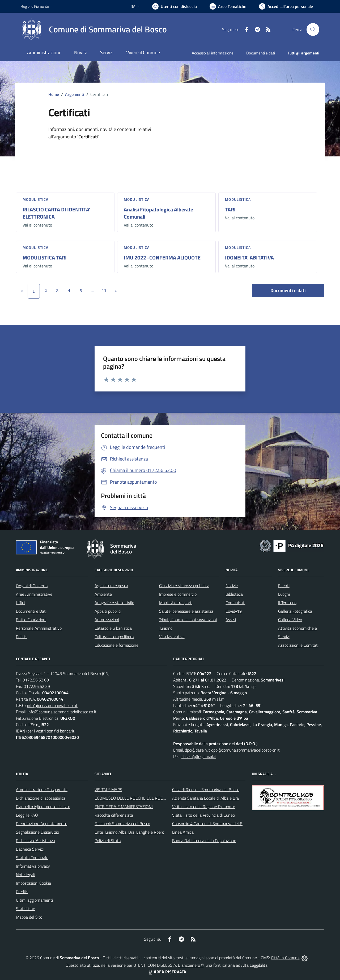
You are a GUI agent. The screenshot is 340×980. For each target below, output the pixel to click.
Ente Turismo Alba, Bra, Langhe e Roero (129, 832)
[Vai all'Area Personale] (286, 6)
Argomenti (75, 94)
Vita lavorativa (172, 637)
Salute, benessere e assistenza (186, 611)
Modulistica (35, 199)
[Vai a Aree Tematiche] (228, 6)
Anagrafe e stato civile (114, 603)
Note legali (25, 875)
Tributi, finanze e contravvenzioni (188, 620)
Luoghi (284, 594)
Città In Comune (285, 958)
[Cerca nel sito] (313, 29)
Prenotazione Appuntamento (42, 824)
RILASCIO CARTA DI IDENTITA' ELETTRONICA (56, 213)
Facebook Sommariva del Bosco (122, 824)
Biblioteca (234, 594)
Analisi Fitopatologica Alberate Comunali (158, 213)
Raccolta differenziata (114, 815)
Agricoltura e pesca (111, 586)
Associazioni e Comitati (298, 645)
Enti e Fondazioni (31, 620)
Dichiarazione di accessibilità (41, 798)
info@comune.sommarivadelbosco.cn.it (62, 712)
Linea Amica (183, 832)
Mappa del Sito (29, 917)
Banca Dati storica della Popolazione (204, 841)
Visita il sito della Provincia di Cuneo (203, 815)
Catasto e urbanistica (113, 628)
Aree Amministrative (34, 594)
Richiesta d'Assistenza (35, 841)
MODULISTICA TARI (45, 257)
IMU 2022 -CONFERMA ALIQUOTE (162, 257)
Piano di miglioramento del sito (43, 807)
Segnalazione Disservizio (37, 832)
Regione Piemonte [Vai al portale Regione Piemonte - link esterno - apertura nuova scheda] (35, 6)
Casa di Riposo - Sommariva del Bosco (206, 790)
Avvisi (231, 620)
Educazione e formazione (116, 645)
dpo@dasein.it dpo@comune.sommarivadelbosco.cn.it (232, 750)
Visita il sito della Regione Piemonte (204, 807)
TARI (230, 209)
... (92, 291)
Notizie (232, 586)
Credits (22, 892)
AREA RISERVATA (167, 972)
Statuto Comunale (32, 858)
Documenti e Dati (31, 611)
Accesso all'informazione (213, 53)
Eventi (284, 586)
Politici (22, 637)
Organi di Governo (32, 586)
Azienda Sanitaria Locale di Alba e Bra (205, 798)
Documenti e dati (288, 290)
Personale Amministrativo (39, 628)
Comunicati (235, 603)
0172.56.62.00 (36, 680)
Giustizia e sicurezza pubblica (184, 586)
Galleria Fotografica (295, 611)
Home (54, 94)
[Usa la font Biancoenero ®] (175, 6)
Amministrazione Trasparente (42, 790)
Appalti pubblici (108, 611)
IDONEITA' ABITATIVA (249, 257)
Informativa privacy (33, 866)
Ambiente (103, 594)
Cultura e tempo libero (114, 637)
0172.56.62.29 (37, 686)
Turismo (166, 628)
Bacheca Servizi (30, 849)
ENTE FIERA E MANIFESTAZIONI (124, 807)
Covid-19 (234, 611)
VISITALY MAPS (108, 790)
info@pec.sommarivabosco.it (52, 705)
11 (104, 291)
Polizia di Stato (108, 841)
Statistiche (25, 909)
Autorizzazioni (107, 620)
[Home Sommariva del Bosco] (94, 29)
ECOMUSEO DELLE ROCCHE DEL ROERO (131, 798)
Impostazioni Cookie (33, 883)
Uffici (20, 603)
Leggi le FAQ (27, 815)
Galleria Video (290, 620)
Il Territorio (287, 603)
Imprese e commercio (178, 594)
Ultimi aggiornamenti (34, 900)
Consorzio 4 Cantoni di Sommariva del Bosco (211, 824)
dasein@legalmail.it (199, 756)
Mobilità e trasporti (176, 603)
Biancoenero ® (191, 965)
